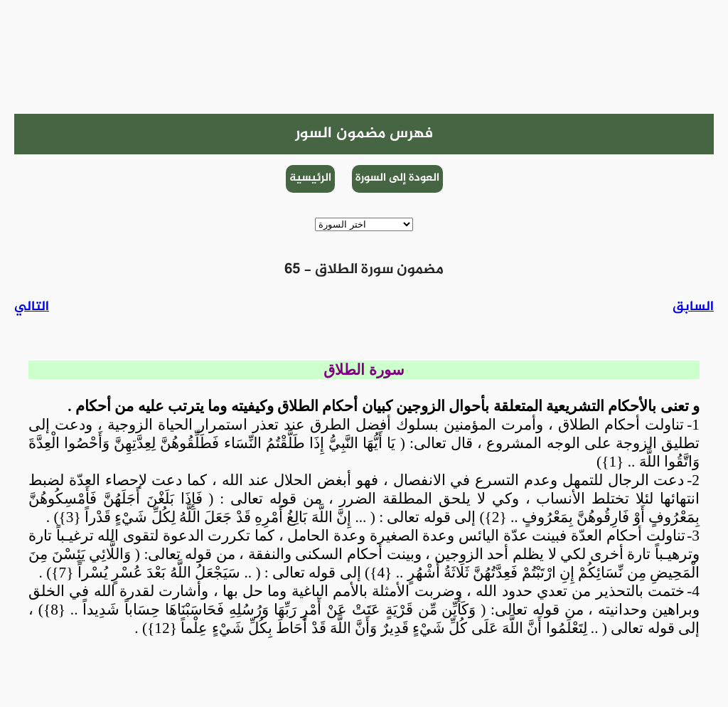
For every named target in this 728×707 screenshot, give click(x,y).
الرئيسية (310, 178)
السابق (693, 307)
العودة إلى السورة (397, 178)
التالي (32, 307)
